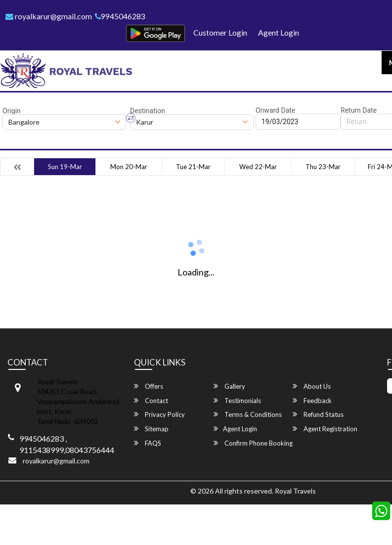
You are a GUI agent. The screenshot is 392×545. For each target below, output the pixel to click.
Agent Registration (325, 429)
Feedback (312, 400)
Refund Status (318, 415)
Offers (149, 386)
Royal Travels (295, 491)
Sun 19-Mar (65, 167)
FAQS (148, 443)
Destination (148, 111)
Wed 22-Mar (258, 167)
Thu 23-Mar (323, 167)
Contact (151, 400)
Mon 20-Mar (129, 167)
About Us (312, 386)
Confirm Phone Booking (253, 443)
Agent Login (279, 32)
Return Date (359, 110)
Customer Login (220, 32)
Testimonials (237, 400)
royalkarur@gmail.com (49, 16)
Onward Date (275, 110)
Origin (12, 111)
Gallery (229, 386)
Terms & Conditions (248, 415)
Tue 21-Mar (193, 167)
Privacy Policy (159, 415)
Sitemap (151, 429)
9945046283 (121, 16)
